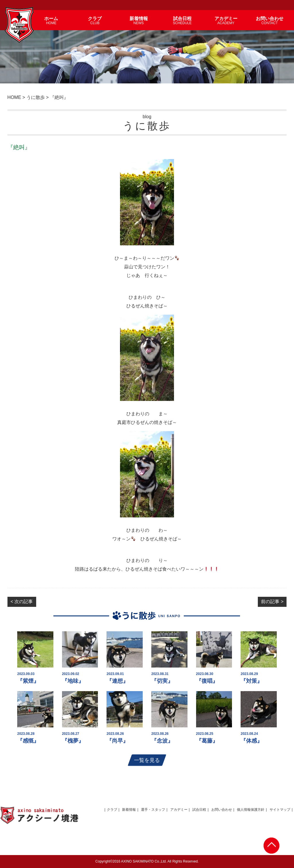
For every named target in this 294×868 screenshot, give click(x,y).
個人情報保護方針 (251, 810)
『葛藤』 (207, 741)
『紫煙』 (28, 681)
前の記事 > (272, 602)
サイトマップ (280, 810)
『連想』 (117, 681)
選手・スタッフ (153, 810)
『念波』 (162, 741)
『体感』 (252, 741)
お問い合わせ (222, 810)
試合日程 (199, 810)
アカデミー (179, 810)
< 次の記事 (22, 602)
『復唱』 (207, 681)
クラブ (112, 810)
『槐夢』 (73, 741)
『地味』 (73, 681)
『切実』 (162, 681)
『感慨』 (28, 741)
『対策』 (252, 681)
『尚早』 (117, 741)
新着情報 (129, 810)
